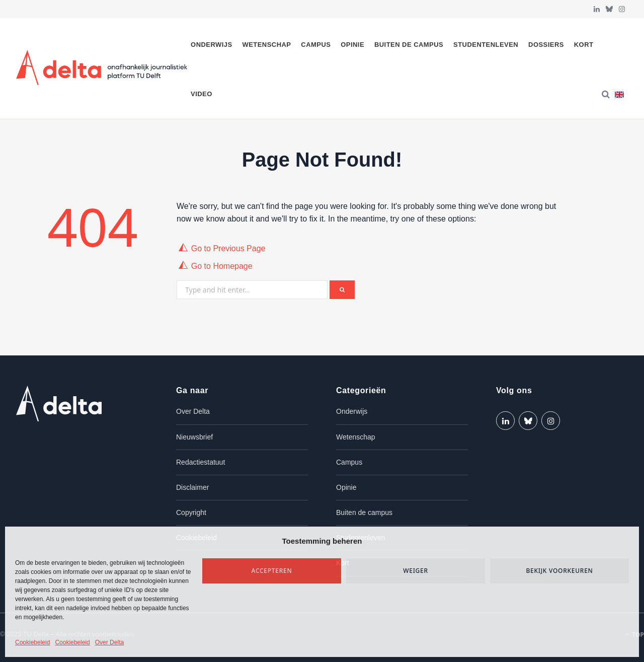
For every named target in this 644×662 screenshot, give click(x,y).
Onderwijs (212, 45)
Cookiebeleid (32, 642)
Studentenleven (486, 45)
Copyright (191, 512)
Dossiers (546, 45)
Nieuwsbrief (194, 437)
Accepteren (272, 571)
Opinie (352, 45)
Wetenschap (267, 45)
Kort (584, 45)
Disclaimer (192, 487)
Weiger (416, 571)
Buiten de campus (409, 45)
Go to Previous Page (228, 248)
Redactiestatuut (200, 462)
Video (202, 94)
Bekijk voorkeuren (559, 571)
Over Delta (109, 642)
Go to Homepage (222, 266)
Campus (316, 45)
